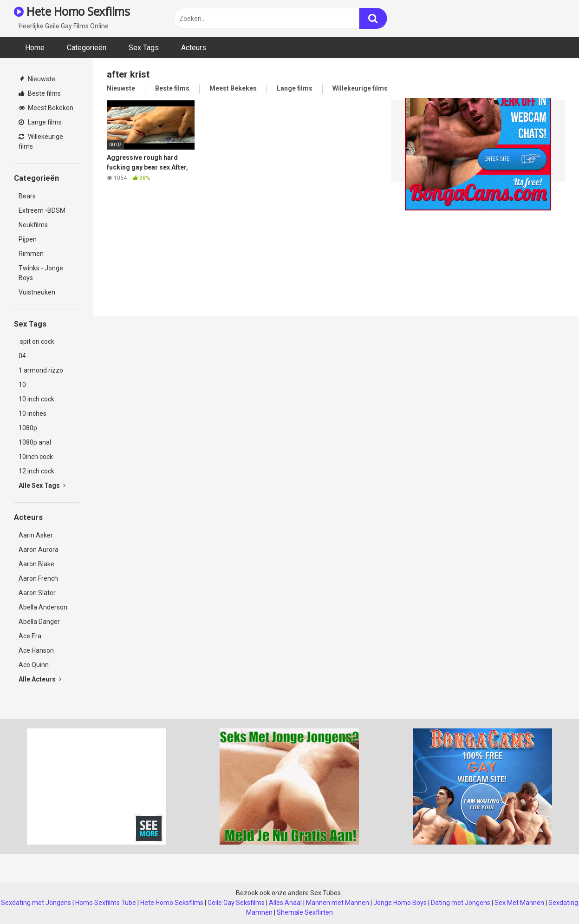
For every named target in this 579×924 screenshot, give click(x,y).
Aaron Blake (36, 564)
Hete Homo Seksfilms (172, 903)
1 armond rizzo (41, 370)
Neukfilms (33, 225)
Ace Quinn (34, 665)
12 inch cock (36, 471)
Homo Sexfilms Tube (106, 903)
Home (35, 48)
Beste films (40, 93)
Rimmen (31, 254)
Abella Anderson (43, 607)
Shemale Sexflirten (305, 912)
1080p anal (35, 442)
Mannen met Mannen (338, 903)
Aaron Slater (37, 593)
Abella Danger (39, 622)
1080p (28, 428)
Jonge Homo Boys (400, 903)
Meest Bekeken (46, 108)
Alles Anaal (285, 903)
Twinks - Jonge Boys (41, 273)
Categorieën (87, 48)
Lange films (40, 122)
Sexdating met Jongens (36, 903)
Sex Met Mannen (519, 903)
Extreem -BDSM (42, 210)
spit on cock (36, 341)
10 (22, 385)
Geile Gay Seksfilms (236, 903)
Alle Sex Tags (42, 485)
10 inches (33, 413)
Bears (27, 196)
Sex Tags (144, 48)
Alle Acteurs (40, 679)
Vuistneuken (37, 292)
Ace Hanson (36, 650)
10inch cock (36, 457)
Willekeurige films (41, 141)
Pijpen (28, 239)
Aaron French (38, 578)
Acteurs (194, 48)
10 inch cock (36, 399)
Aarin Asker (36, 535)
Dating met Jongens (461, 903)
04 (22, 356)
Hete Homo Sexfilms (72, 11)
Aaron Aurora (39, 550)
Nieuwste (37, 79)
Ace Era (30, 636)
